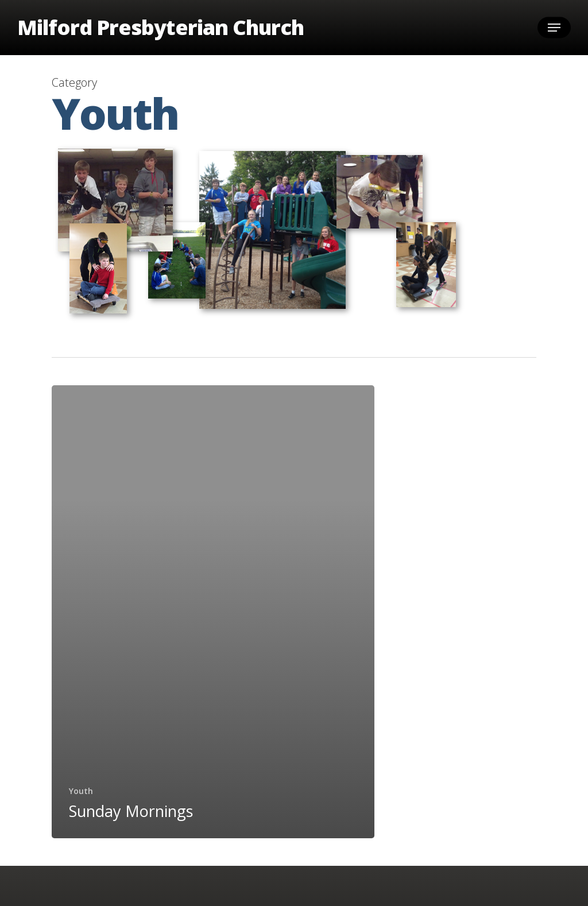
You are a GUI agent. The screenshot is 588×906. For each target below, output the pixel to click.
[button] (554, 28)
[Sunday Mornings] (213, 612)
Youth (81, 791)
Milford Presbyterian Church (160, 28)
